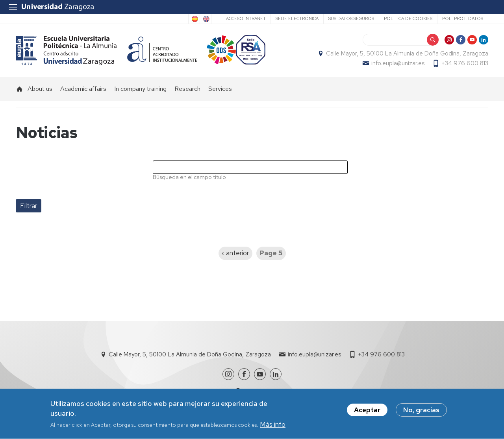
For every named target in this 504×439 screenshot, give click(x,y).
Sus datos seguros (351, 18)
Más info (273, 427)
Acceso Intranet (246, 18)
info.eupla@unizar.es (398, 63)
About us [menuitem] (40, 89)
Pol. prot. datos (463, 18)
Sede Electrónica (297, 18)
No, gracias (421, 413)
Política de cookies (408, 18)
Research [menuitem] (187, 89)
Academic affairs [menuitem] (83, 89)
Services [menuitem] (220, 89)
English (206, 19)
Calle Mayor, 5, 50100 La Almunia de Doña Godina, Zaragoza (407, 53)
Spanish (194, 19)
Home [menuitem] (20, 89)
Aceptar (367, 413)
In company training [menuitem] (140, 89)
